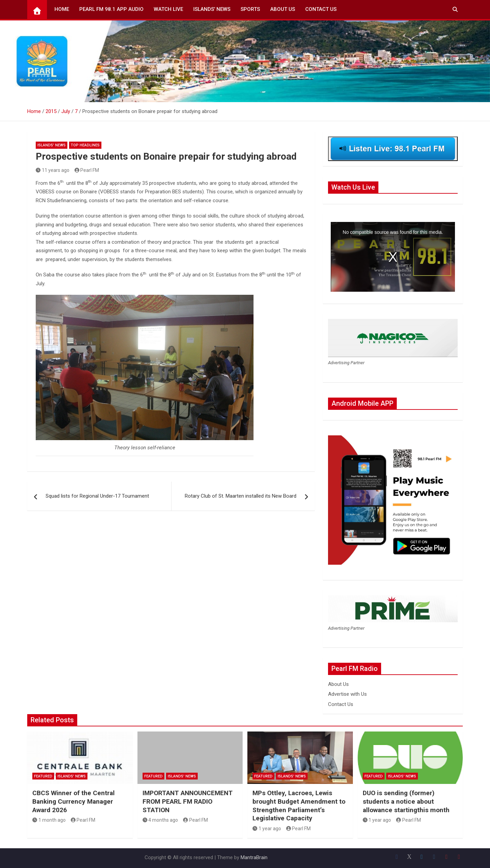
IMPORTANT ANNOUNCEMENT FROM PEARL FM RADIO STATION (188, 801)
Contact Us (321, 9)
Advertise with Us (347, 694)
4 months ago (160, 820)
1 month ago (49, 820)
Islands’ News (212, 9)
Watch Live (168, 9)
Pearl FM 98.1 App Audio (111, 9)
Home (62, 9)
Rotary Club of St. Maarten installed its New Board (241, 496)
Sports (250, 9)
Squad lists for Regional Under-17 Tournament (97, 496)
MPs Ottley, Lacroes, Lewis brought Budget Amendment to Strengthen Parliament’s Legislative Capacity (299, 806)
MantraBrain (254, 857)
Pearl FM (87, 170)
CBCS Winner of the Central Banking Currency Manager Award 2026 (73, 801)
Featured (43, 776)
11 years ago (53, 170)
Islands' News (52, 145)
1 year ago (267, 829)
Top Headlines (85, 145)
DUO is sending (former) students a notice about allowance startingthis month (406, 801)
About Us (283, 9)
